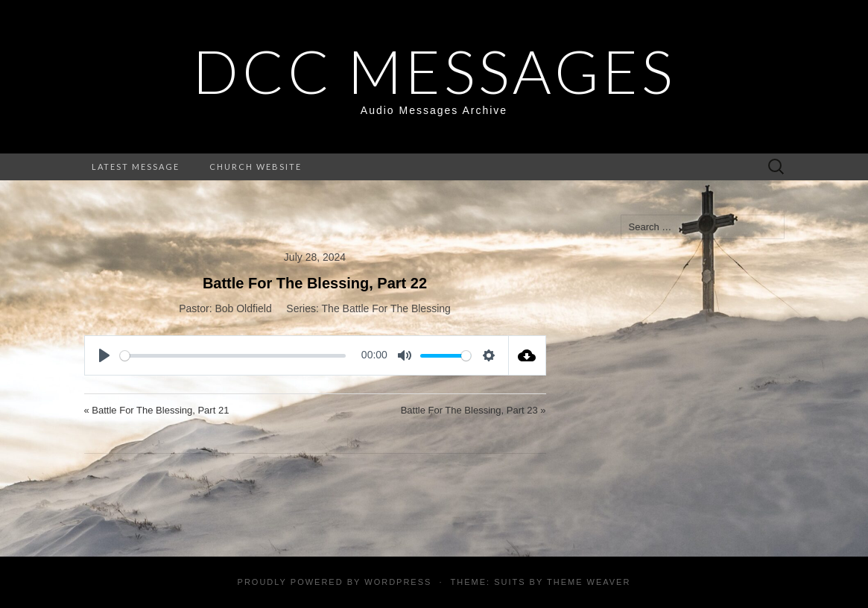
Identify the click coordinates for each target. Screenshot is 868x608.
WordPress (398, 582)
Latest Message (136, 167)
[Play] (104, 355)
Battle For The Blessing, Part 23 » (473, 410)
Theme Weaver (589, 582)
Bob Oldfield (243, 308)
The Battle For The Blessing (386, 308)
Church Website (256, 167)
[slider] (233, 356)
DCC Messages (434, 71)
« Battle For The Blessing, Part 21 (157, 410)
